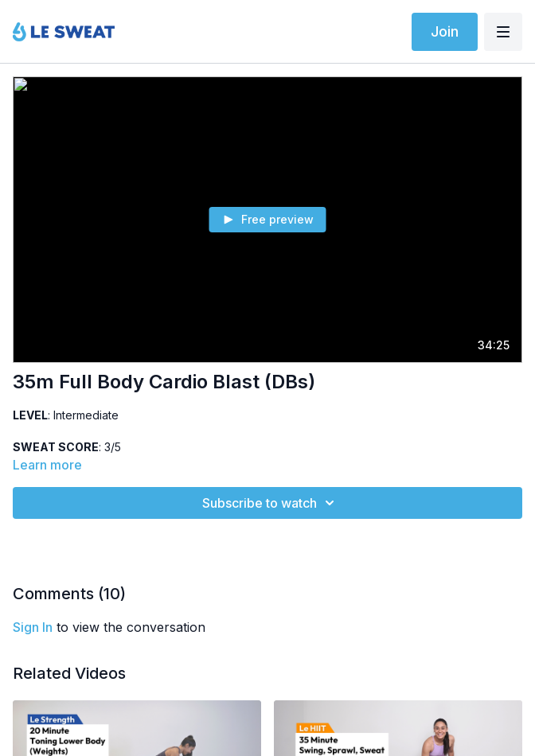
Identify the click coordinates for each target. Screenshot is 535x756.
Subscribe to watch (271, 503)
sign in (33, 627)
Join (445, 31)
